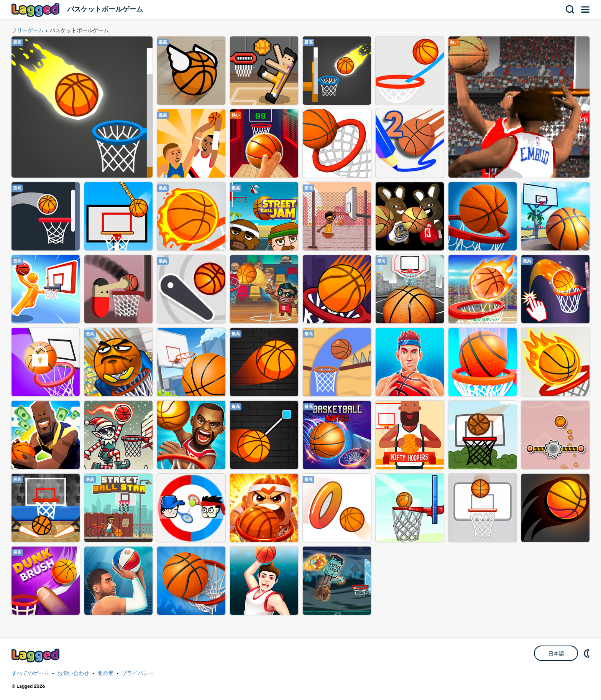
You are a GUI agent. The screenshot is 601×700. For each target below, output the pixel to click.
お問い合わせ (73, 673)
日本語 (556, 654)
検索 (570, 10)
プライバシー (138, 673)
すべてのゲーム (30, 673)
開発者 (105, 673)
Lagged (36, 10)
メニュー (586, 10)
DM (588, 653)
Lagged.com (36, 655)
